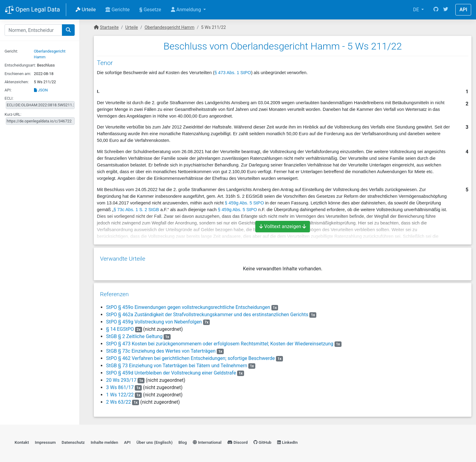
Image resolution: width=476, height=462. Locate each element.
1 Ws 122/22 (120, 392)
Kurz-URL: (13, 114)
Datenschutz (73, 440)
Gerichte (117, 10)
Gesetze (150, 10)
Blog (183, 440)
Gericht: (11, 51)
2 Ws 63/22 (118, 399)
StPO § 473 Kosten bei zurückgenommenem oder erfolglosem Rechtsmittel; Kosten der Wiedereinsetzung (219, 341)
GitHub (262, 440)
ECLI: (9, 98)
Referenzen (114, 291)
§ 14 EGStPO (120, 326)
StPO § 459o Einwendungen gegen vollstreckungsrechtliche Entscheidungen (188, 305)
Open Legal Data (32, 10)
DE (417, 10)
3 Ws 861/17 (120, 385)
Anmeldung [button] (187, 10)
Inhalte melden (104, 440)
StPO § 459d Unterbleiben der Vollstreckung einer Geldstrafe (171, 370)
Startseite (109, 27)
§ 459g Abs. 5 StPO (245, 203)
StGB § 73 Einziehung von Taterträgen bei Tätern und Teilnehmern (177, 363)
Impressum (45, 440)
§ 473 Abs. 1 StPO (233, 73)
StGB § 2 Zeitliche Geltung (134, 334)
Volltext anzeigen (283, 226)
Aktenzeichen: (17, 82)
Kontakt (22, 440)
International (207, 440)
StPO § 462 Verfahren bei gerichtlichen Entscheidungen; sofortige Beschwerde (190, 356)
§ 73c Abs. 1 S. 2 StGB (136, 210)
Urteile (86, 10)
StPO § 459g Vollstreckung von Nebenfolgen (154, 319)
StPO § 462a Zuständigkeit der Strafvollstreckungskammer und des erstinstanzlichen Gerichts (207, 312)
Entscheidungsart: (20, 65)
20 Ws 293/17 (121, 377)
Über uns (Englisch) (155, 440)
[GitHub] (436, 10)
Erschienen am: (18, 74)
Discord (238, 440)
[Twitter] (446, 10)
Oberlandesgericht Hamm (169, 27)
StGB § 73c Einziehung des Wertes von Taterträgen (161, 348)
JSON (41, 90)
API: (8, 90)
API (463, 10)
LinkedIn (287, 440)
